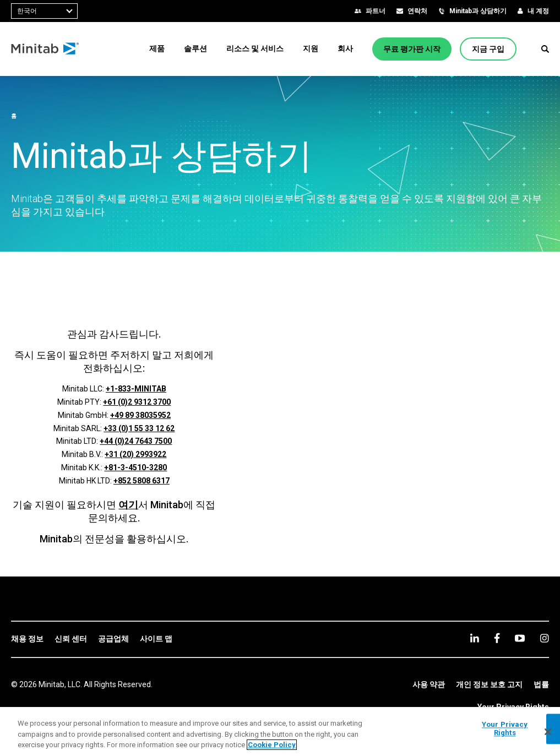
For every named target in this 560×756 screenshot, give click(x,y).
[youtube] (520, 638)
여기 (128, 505)
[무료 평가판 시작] (412, 49)
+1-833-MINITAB (136, 389)
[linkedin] (475, 638)
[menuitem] (157, 48)
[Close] (548, 732)
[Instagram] (544, 638)
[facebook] (497, 638)
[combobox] (44, 11)
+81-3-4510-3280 (135, 467)
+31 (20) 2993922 (135, 454)
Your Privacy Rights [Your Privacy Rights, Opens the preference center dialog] (505, 729)
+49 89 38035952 (140, 415)
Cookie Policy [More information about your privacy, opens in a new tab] (272, 745)
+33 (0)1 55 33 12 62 (139, 428)
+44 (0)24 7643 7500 (136, 441)
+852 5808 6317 (142, 481)
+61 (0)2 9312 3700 (137, 402)
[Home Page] (45, 49)
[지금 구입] (488, 49)
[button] (545, 49)
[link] (27, 639)
